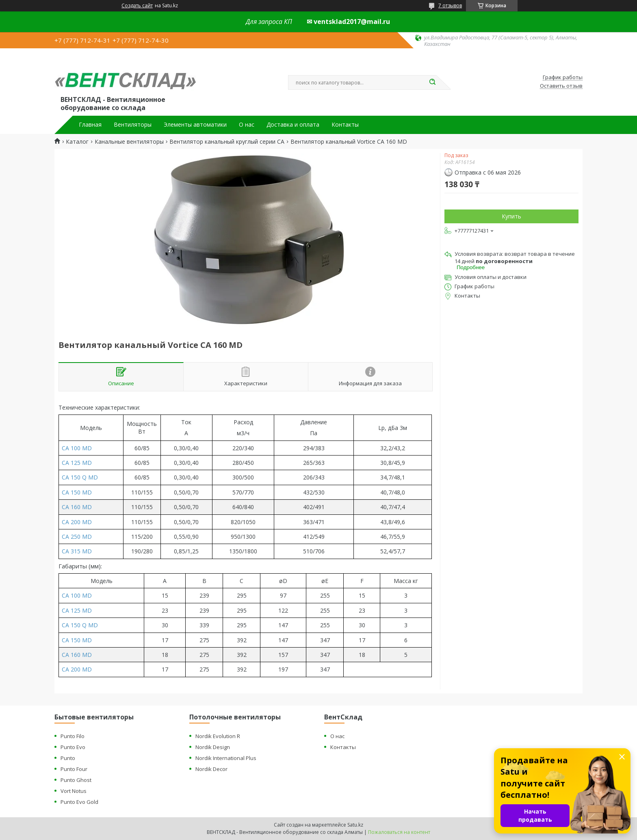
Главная (90, 125)
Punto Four (74, 769)
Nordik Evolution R (218, 736)
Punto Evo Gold (79, 802)
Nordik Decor (211, 769)
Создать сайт (137, 6)
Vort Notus (74, 791)
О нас (247, 125)
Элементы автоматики (195, 125)
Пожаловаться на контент (399, 832)
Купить (511, 216)
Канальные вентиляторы (129, 142)
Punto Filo (73, 736)
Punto (68, 758)
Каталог (77, 142)
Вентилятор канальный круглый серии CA (227, 142)
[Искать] (432, 82)
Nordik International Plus (226, 758)
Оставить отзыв (561, 86)
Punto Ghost (76, 780)
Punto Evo (73, 747)
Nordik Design (213, 747)
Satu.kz (355, 825)
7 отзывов (450, 5)
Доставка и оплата (293, 125)
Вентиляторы (133, 125)
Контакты (345, 125)
